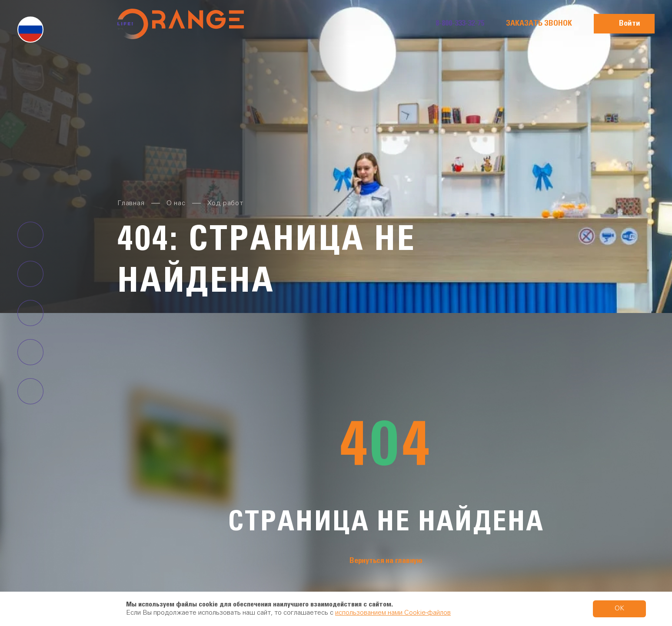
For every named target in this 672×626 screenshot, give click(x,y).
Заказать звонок (539, 23)
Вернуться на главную (386, 561)
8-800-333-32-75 (460, 23)
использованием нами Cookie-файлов (393, 613)
